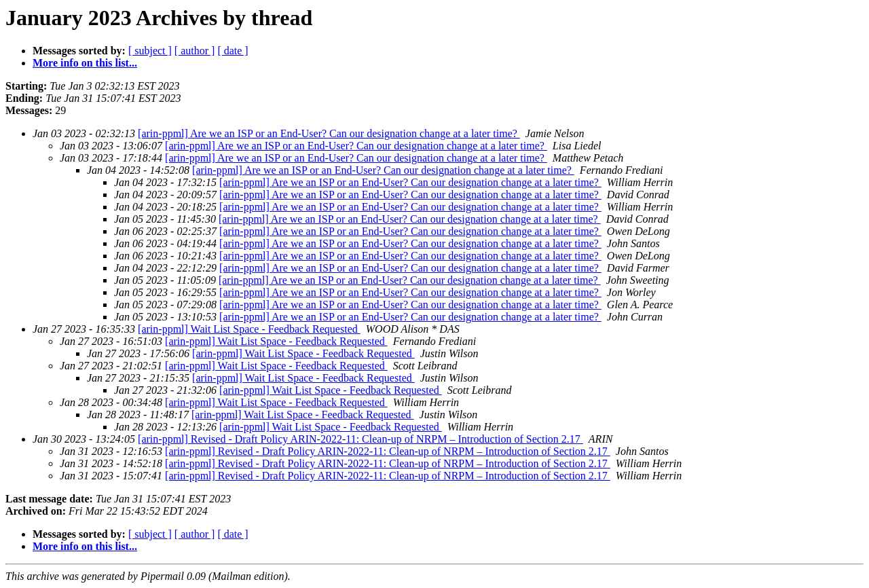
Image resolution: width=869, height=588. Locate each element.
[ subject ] (150, 51)
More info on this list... (85, 63)
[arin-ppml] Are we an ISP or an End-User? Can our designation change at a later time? (329, 133)
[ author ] (195, 51)
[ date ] (233, 51)
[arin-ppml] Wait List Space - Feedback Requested (249, 329)
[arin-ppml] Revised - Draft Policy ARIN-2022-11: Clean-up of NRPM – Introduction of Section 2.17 (360, 439)
